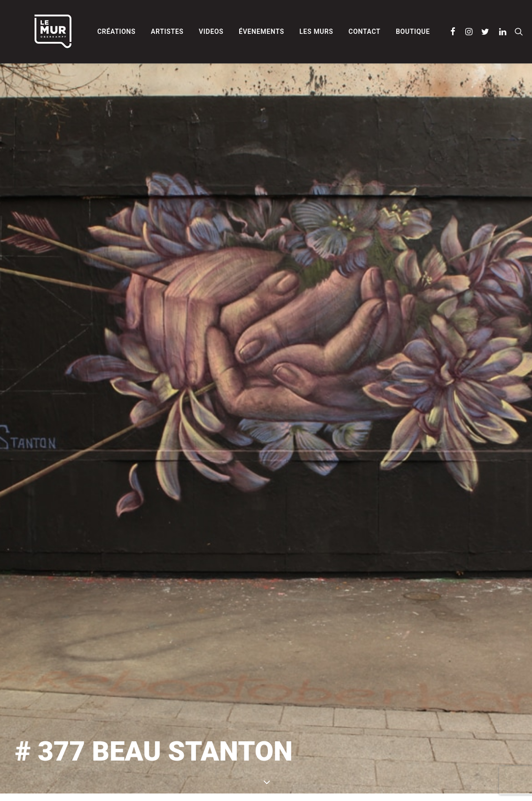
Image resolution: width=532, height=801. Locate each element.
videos (187, 31)
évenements (238, 31)
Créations (92, 31)
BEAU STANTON (372, 760)
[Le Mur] (36, 31)
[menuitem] (92, 31)
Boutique (389, 31)
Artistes (143, 31)
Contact (341, 31)
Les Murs (292, 31)
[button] (429, 31)
